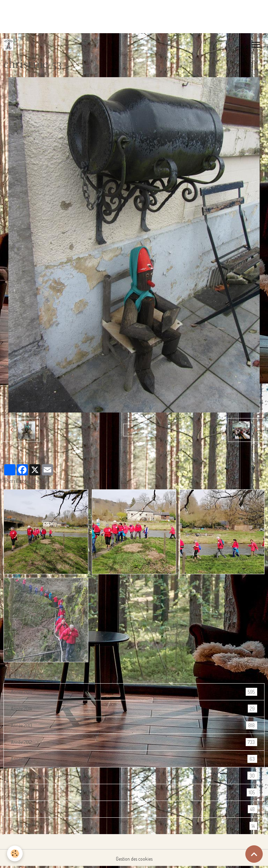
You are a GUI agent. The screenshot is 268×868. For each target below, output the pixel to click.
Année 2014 (134, 709)
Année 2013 (134, 725)
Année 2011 (134, 759)
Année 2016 (134, 692)
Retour (134, 430)
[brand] (10, 45)
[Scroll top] (254, 854)
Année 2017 (134, 826)
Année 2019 (134, 809)
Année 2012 (134, 742)
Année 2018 (134, 792)
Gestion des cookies (134, 859)
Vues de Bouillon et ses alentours (134, 776)
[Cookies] (15, 854)
